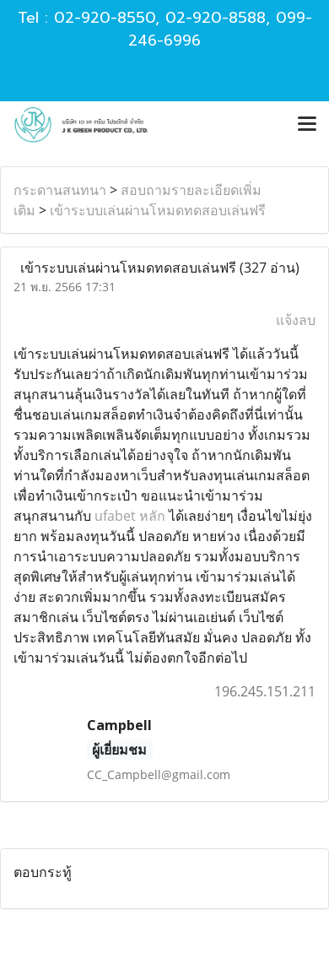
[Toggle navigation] (307, 125)
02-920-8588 (216, 18)
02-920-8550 (105, 18)
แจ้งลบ (296, 320)
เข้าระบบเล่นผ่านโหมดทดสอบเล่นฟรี (158, 210)
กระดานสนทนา (60, 190)
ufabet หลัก (130, 516)
